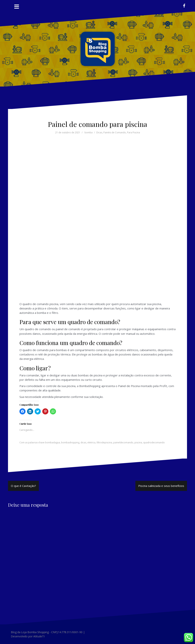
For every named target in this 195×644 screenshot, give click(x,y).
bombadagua (53, 442)
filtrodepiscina (104, 442)
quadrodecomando (154, 442)
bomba (89, 132)
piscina (138, 442)
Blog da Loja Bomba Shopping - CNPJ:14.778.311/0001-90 (47, 632)
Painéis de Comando (115, 132)
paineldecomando (123, 442)
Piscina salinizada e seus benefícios (161, 486)
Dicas (99, 132)
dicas (83, 442)
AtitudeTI (39, 636)
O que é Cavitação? (23, 486)
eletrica (91, 442)
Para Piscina (133, 132)
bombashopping (70, 442)
